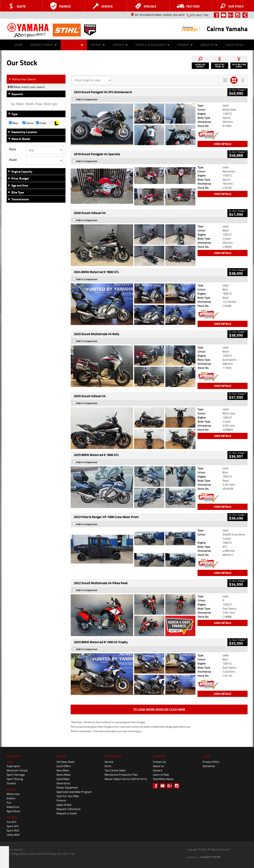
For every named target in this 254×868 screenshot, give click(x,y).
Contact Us (159, 762)
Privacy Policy (211, 762)
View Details (223, 144)
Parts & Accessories (153, 45)
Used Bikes (63, 779)
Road (10, 762)
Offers (98, 45)
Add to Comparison (87, 99)
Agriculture (13, 811)
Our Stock (74, 45)
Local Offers (64, 766)
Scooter (11, 783)
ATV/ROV (12, 818)
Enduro (11, 798)
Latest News (234, 45)
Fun (9, 803)
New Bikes (63, 770)
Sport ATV (13, 826)
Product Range (44, 45)
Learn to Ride (161, 775)
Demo (28, 123)
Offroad (11, 790)
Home (19, 45)
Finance (185, 45)
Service (120, 45)
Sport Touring (15, 779)
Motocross (13, 794)
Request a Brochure (68, 809)
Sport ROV (13, 830)
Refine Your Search (22, 79)
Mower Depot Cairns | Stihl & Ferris (126, 779)
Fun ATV (12, 822)
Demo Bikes (64, 775)
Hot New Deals (65, 762)
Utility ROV (13, 835)
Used (41, 123)
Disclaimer (209, 766)
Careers (158, 770)
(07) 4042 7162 (199, 15)
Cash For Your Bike (68, 796)
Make (13, 149)
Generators (63, 783)
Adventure (13, 807)
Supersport (13, 766)
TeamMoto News (163, 779)
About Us (209, 45)
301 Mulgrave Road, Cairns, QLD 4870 (158, 15)
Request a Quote (67, 813)
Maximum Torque (17, 770)
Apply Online (64, 805)
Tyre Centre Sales (115, 770)
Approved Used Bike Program (74, 792)
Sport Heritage (16, 775)
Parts (108, 766)
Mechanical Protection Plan (121, 775)
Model (13, 160)
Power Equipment (67, 787)
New (14, 123)
